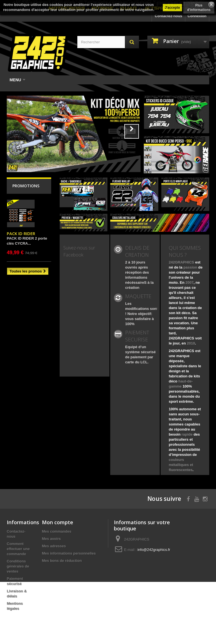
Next (132, 131)
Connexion (197, 16)
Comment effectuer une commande (18, 549)
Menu (17, 80)
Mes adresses (54, 546)
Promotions (26, 186)
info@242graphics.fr (154, 550)
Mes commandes (57, 531)
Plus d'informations (199, 8)
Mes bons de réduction (62, 561)
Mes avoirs (51, 539)
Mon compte (58, 522)
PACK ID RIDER (21, 233)
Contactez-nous (168, 16)
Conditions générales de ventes (18, 566)
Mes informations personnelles (69, 553)
